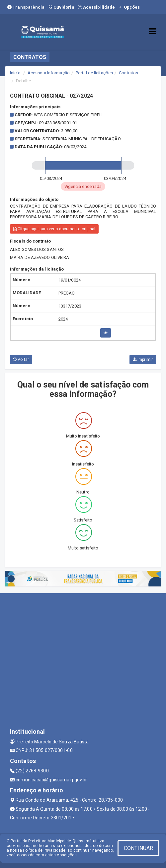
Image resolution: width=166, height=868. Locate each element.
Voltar (21, 360)
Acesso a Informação (49, 73)
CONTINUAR (138, 848)
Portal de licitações (94, 73)
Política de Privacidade (44, 850)
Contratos (128, 73)
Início (15, 73)
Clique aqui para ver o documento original (54, 229)
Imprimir (143, 360)
